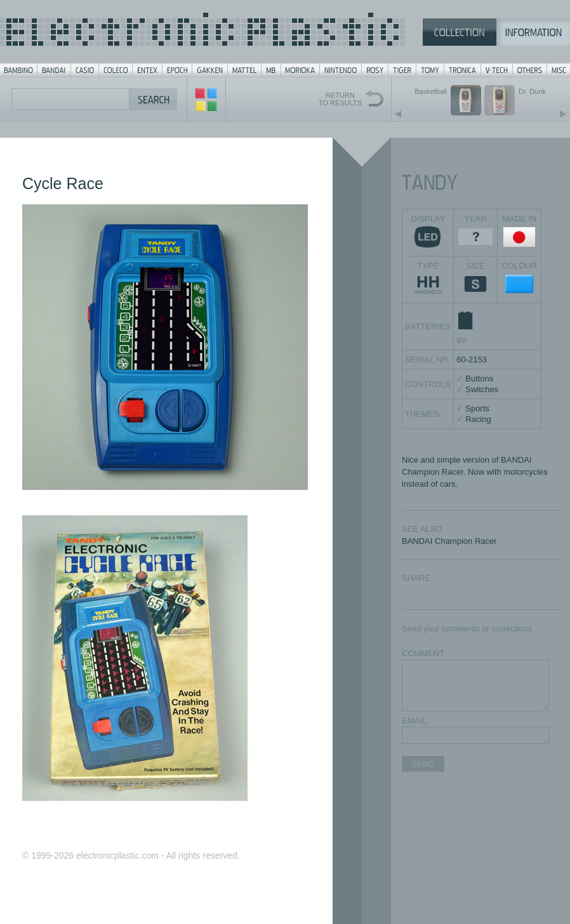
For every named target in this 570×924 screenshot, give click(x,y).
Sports (477, 408)
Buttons (479, 379)
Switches (482, 389)
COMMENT (423, 653)
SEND (423, 764)
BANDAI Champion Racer (449, 541)
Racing (478, 419)
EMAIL (414, 721)
